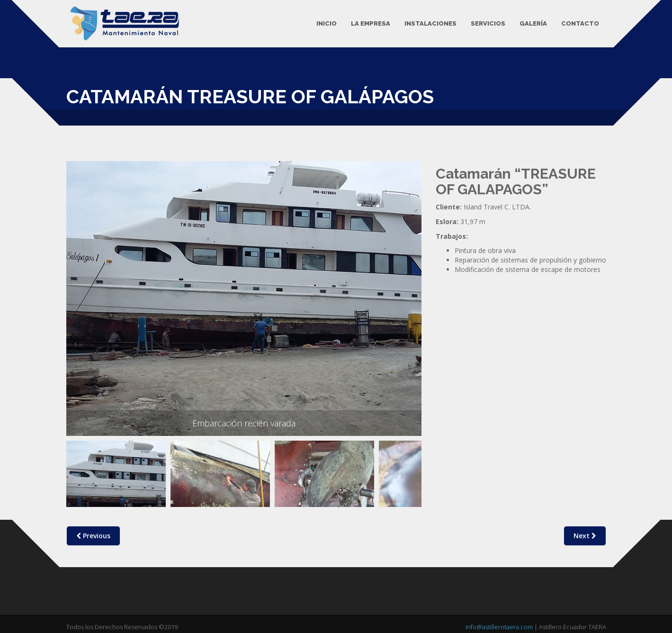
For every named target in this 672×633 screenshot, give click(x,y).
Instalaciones (430, 23)
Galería (533, 23)
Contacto (580, 23)
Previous (79, 481)
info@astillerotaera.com (499, 627)
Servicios (488, 23)
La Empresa (371, 23)
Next (585, 536)
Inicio (327, 23)
